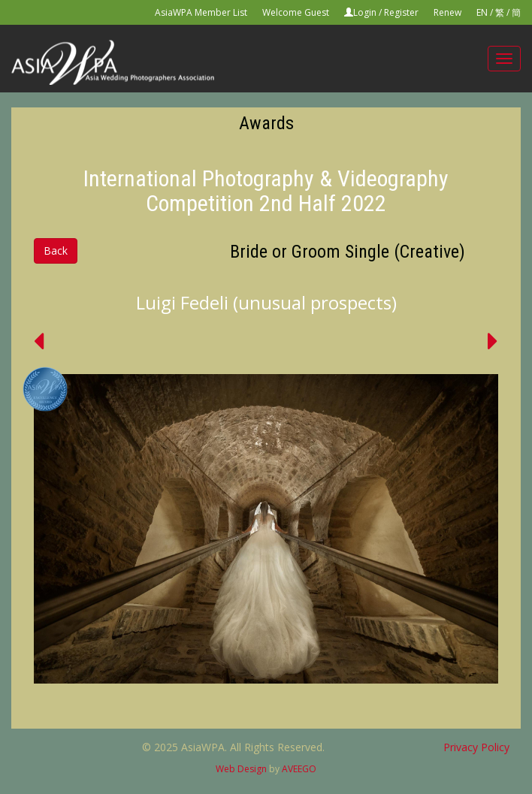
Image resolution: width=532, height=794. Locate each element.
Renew (447, 12)
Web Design (241, 769)
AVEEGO (299, 769)
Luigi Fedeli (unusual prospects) (266, 302)
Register (401, 12)
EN (482, 12)
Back (56, 251)
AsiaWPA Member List (201, 12)
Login (365, 12)
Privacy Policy (476, 747)
